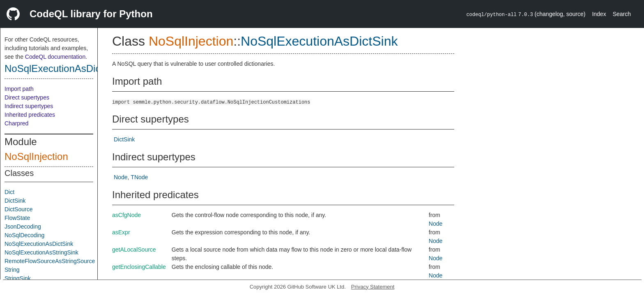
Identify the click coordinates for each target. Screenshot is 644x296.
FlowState (17, 218)
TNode (139, 177)
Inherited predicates (30, 115)
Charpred (16, 123)
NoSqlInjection (36, 156)
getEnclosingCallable (139, 267)
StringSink (18, 278)
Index (599, 14)
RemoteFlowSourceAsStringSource (50, 261)
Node (121, 177)
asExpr (121, 232)
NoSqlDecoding (24, 235)
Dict (9, 192)
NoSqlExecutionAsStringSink (41, 252)
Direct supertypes (27, 97)
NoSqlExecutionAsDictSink (63, 68)
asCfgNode (126, 215)
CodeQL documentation (55, 57)
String (12, 270)
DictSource (18, 209)
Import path (19, 89)
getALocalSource (134, 250)
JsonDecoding (23, 227)
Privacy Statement (373, 287)
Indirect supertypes (29, 106)
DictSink (15, 201)
